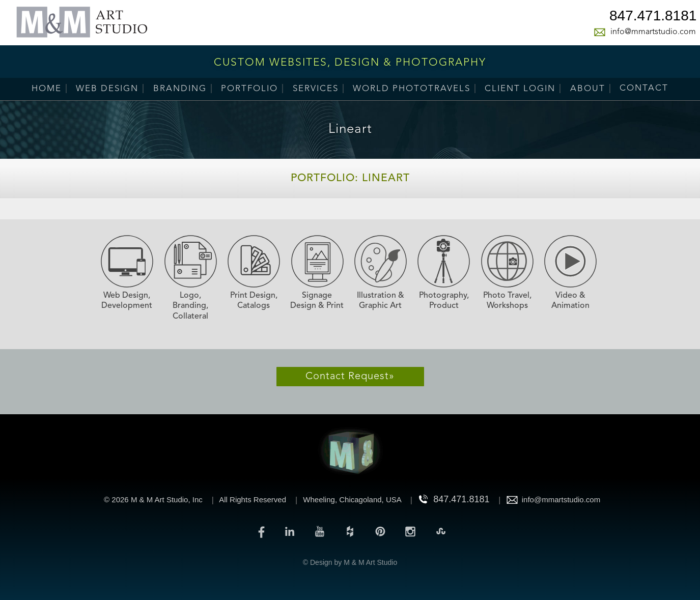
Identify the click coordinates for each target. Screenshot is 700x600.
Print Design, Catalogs (254, 301)
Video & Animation (570, 301)
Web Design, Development (127, 301)
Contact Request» (350, 377)
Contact (644, 88)
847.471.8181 (653, 17)
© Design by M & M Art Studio (350, 562)
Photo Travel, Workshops (507, 301)
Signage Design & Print (317, 301)
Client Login (520, 89)
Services (316, 89)
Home (47, 89)
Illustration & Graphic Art (381, 301)
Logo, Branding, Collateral (190, 306)
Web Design (107, 89)
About (588, 89)
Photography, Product (444, 301)
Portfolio (249, 89)
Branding (180, 89)
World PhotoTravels (412, 89)
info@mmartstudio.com (653, 32)
